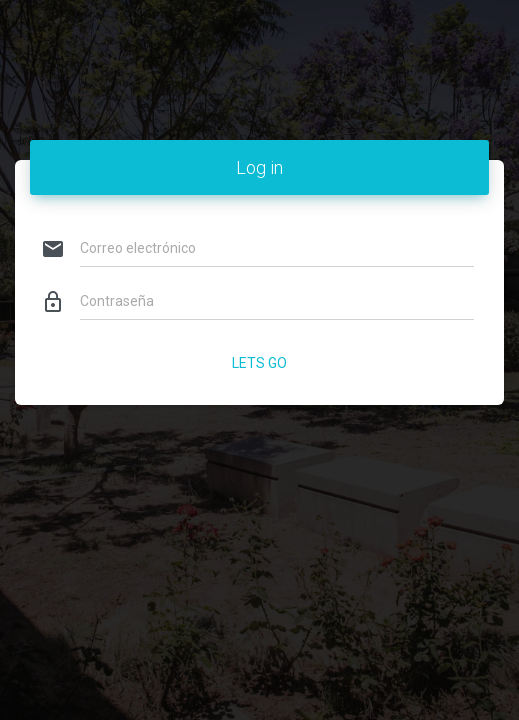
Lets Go (259, 363)
